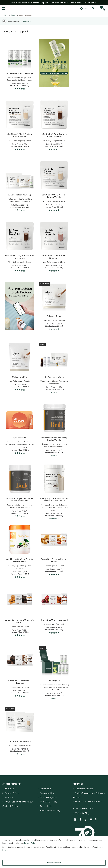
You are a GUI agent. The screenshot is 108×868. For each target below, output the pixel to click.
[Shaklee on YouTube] (91, 819)
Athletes (9, 797)
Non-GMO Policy (48, 802)
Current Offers (12, 793)
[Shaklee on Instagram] (75, 819)
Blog (82, 813)
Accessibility (46, 806)
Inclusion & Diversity (50, 810)
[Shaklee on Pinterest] (96, 819)
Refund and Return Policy (88, 801)
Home (6, 15)
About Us (9, 789)
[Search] (93, 9)
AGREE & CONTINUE (54, 863)
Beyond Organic (48, 797)
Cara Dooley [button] (27, 21)
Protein (14, 15)
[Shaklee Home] (14, 9)
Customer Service (84, 789)
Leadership (46, 789)
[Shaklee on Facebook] (80, 819)
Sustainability (47, 793)
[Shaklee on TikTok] (86, 818)
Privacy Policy (30, 843)
